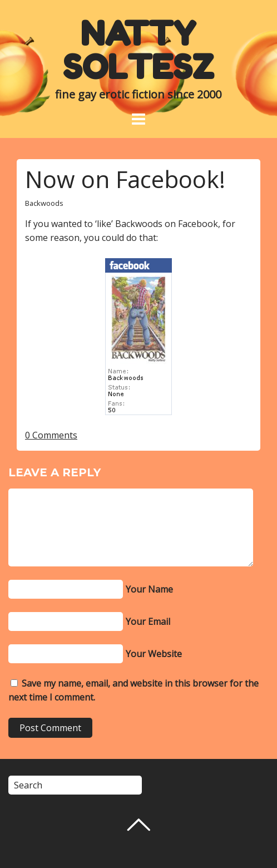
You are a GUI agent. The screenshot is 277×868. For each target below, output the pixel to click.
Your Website (154, 654)
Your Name (149, 589)
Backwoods (44, 203)
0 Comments (51, 435)
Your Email (148, 622)
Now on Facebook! (125, 179)
